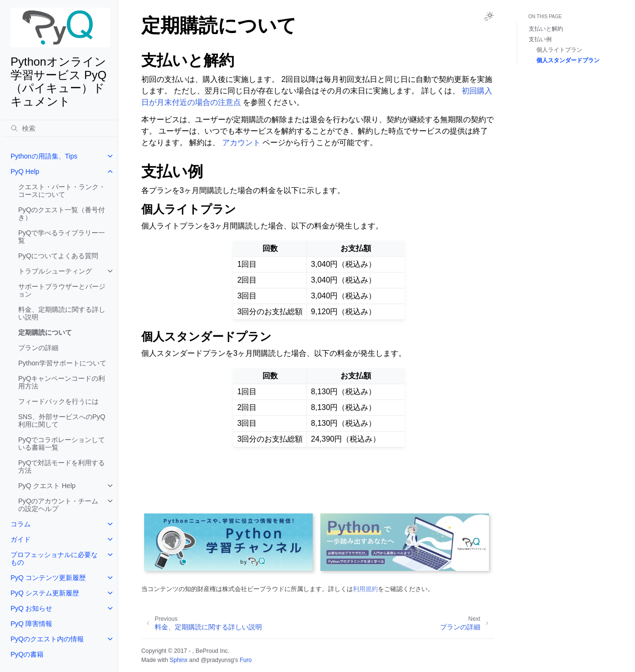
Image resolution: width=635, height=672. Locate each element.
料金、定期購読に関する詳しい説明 (62, 313)
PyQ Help (25, 171)
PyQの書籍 (27, 654)
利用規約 (365, 589)
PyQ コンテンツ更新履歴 (48, 578)
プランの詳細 (38, 348)
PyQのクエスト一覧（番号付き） (62, 214)
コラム (21, 524)
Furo (245, 660)
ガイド (21, 539)
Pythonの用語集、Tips (44, 156)
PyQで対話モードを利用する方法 (62, 467)
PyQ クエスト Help (47, 486)
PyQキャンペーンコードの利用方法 (62, 382)
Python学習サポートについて (62, 363)
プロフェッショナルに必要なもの (54, 558)
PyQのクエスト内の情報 (47, 639)
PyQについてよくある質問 (58, 256)
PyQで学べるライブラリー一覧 (62, 237)
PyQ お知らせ (31, 608)
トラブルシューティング (55, 271)
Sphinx (178, 660)
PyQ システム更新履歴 (45, 593)
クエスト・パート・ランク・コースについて (62, 191)
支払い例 (540, 39)
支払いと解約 (546, 29)
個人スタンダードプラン (568, 60)
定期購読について (45, 332)
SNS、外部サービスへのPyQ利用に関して (62, 421)
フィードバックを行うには (58, 401)
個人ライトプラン (559, 50)
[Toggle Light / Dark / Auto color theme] (489, 16)
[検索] (60, 128)
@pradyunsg (217, 660)
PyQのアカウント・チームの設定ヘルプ (58, 505)
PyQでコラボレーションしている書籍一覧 (62, 444)
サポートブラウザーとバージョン (62, 290)
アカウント (241, 142)
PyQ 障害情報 (31, 624)
